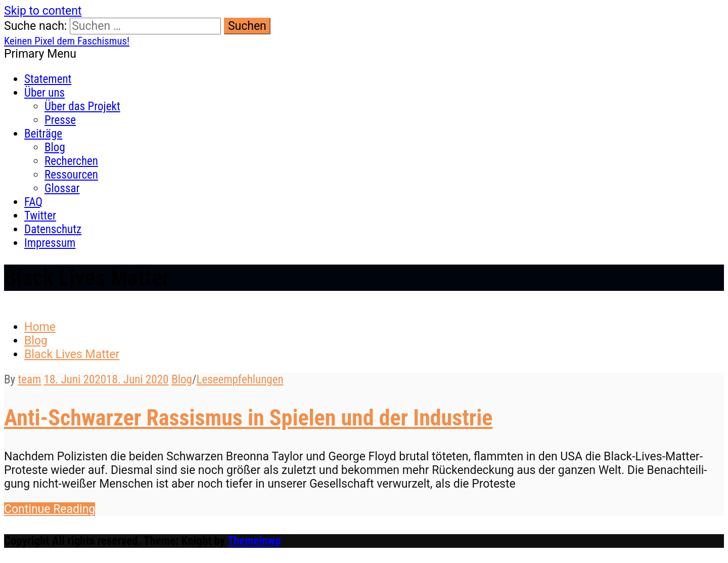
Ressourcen (71, 175)
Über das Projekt (82, 106)
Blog (55, 147)
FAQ (33, 202)
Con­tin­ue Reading (50, 509)
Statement (48, 79)
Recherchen (71, 161)
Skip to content (43, 11)
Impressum (50, 243)
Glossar (62, 188)
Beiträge (43, 134)
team (29, 380)
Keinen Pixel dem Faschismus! (67, 41)
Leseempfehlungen (240, 380)
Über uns (44, 93)
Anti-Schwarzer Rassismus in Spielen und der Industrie (248, 418)
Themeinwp (254, 541)
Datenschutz (53, 229)
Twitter (40, 216)
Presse (60, 120)
